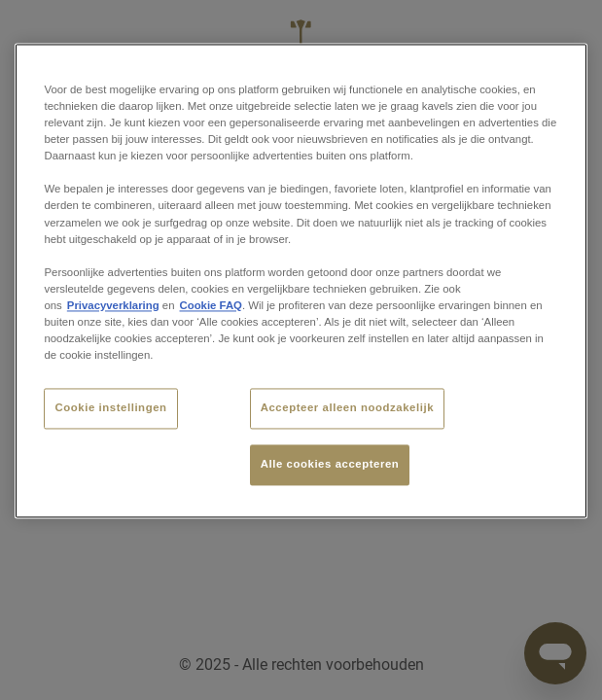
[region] (301, 280)
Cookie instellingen (110, 408)
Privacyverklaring (113, 305)
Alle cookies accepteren (330, 464)
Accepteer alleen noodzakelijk (347, 408)
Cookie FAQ (211, 305)
